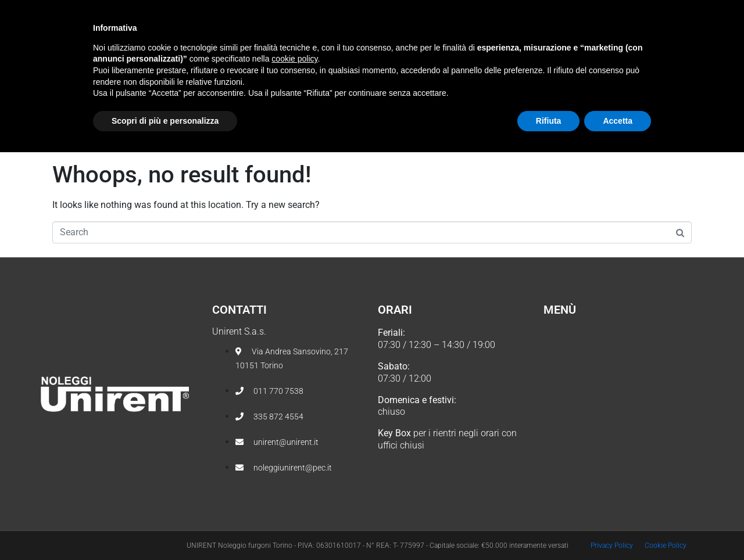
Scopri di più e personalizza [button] (165, 528)
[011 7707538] (51, 12)
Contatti (548, 56)
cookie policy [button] (294, 466)
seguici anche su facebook (598, 12)
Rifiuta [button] (549, 528)
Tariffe (483, 56)
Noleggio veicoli (390, 56)
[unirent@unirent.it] (146, 12)
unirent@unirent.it (193, 11)
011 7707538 (87, 11)
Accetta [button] (618, 528)
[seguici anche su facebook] (691, 12)
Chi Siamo (298, 56)
